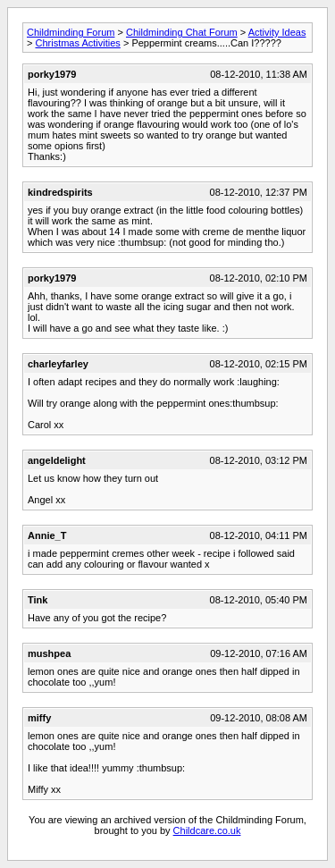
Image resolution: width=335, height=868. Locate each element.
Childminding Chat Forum (182, 32)
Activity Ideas (277, 32)
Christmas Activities (77, 43)
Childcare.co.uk (207, 830)
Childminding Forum (71, 32)
